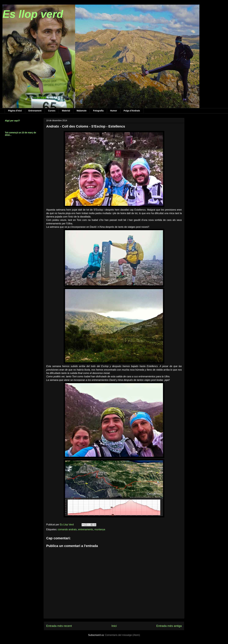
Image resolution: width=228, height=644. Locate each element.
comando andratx (67, 529)
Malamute (82, 111)
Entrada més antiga (169, 626)
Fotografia (98, 111)
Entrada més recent (59, 626)
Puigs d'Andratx (132, 111)
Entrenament (35, 111)
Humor (114, 111)
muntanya (100, 529)
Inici (114, 626)
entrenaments (86, 529)
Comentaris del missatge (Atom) (122, 635)
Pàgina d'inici (15, 111)
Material (66, 111)
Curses (52, 111)
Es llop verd (33, 14)
